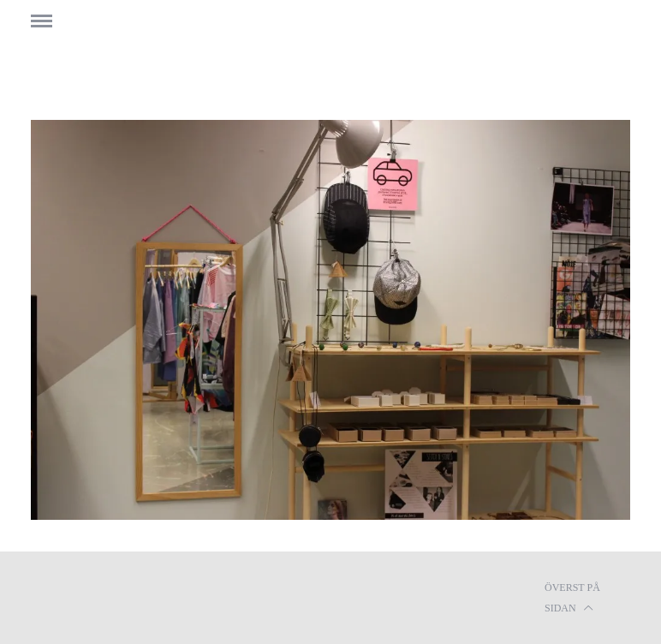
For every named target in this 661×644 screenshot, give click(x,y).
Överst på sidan (572, 599)
